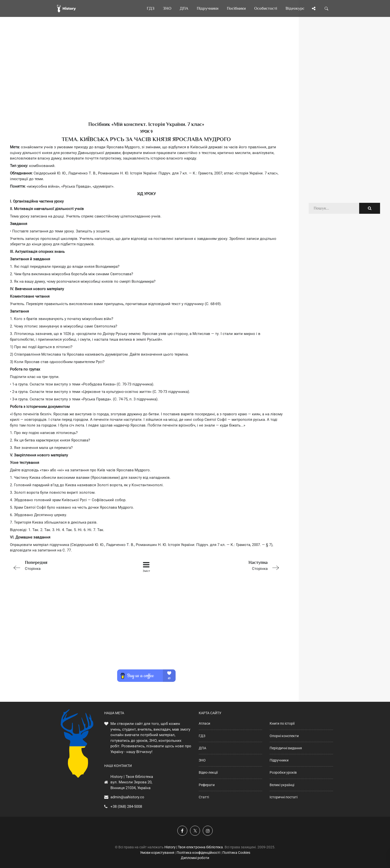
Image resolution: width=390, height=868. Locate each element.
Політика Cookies (236, 853)
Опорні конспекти (284, 736)
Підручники (279, 760)
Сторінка (64, 565)
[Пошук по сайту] (327, 8)
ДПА (202, 748)
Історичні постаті (284, 797)
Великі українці (282, 785)
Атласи (204, 723)
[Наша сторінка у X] (195, 831)
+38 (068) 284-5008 (126, 807)
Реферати (207, 785)
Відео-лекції (208, 772)
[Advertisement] (146, 77)
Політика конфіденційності (198, 853)
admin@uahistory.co (127, 797)
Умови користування (157, 853)
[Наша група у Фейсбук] (182, 831)
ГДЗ (202, 736)
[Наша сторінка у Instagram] (208, 831)
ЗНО (202, 760)
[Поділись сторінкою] (314, 8)
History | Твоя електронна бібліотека (194, 847)
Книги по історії (282, 723)
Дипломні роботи (195, 858)
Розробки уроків (283, 772)
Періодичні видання (286, 748)
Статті (204, 797)
